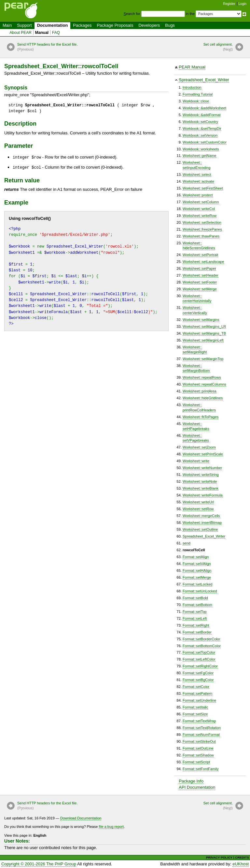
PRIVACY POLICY (219, 857)
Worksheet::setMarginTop (203, 359)
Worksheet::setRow (198, 509)
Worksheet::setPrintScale (203, 454)
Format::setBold (195, 598)
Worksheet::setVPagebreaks (196, 438)
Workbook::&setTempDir (202, 129)
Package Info (191, 781)
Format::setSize (195, 714)
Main (7, 25)
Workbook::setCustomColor (205, 142)
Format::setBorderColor (201, 639)
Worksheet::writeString (201, 475)
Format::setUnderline (199, 700)
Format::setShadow (198, 755)
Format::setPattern (197, 693)
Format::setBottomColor (202, 646)
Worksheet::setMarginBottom (196, 368)
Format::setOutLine (198, 748)
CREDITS (242, 857)
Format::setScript (196, 762)
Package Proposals (115, 25)
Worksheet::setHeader (201, 275)
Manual (42, 33)
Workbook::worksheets (201, 149)
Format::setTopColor (199, 652)
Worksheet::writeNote (200, 481)
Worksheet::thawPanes (201, 236)
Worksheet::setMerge (200, 289)
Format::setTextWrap (199, 721)
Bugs (170, 25)
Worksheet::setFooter (200, 282)
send (187, 543)
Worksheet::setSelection (202, 222)
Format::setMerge (197, 577)
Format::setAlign (196, 557)
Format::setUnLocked (200, 591)
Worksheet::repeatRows (202, 377)
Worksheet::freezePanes (202, 229)
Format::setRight (196, 625)
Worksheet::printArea (200, 391)
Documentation (53, 25)
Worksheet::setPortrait (200, 255)
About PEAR (21, 33)
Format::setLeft (195, 618)
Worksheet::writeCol (199, 209)
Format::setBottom (197, 605)
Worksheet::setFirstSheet (203, 188)
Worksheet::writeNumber (202, 468)
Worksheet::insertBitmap (202, 523)
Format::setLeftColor (199, 659)
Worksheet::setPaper (199, 268)
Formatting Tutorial (198, 94)
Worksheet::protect (198, 195)
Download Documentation (81, 818)
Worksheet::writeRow (200, 216)
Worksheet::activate (198, 181)
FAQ (56, 33)
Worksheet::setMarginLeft (203, 340)
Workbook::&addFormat (201, 115)
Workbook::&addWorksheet (204, 108)
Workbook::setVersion (200, 135)
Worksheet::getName (200, 156)
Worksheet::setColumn (201, 202)
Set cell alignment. (218, 47)
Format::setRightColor (200, 666)
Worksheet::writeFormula (203, 495)
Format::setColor (196, 687)
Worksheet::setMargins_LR (204, 327)
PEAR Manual (192, 67)
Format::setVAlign (197, 564)
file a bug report (111, 827)
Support (24, 25)
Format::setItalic (195, 707)
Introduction (192, 87)
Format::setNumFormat (201, 735)
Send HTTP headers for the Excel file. (47, 47)
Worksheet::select (197, 175)
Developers (149, 25)
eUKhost (241, 864)
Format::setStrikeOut (199, 741)
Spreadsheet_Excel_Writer (204, 80)
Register (229, 4)
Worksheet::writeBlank (201, 488)
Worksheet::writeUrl (198, 502)
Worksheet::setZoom (199, 447)
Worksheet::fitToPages (201, 417)
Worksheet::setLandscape (203, 262)
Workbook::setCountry (200, 122)
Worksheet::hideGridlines (203, 398)
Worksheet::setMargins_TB (204, 333)
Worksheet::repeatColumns (204, 384)
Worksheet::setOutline (200, 529)
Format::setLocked (197, 584)
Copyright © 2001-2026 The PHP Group (39, 864)
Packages (82, 25)
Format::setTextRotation (202, 728)
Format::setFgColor (198, 673)
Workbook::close (196, 101)
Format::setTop (195, 612)
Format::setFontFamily (201, 769)
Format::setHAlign (197, 571)
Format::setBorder (197, 632)
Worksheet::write (196, 461)
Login (243, 4)
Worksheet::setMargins (201, 320)
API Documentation (197, 787)
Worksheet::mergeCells (201, 516)
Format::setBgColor (198, 680)
